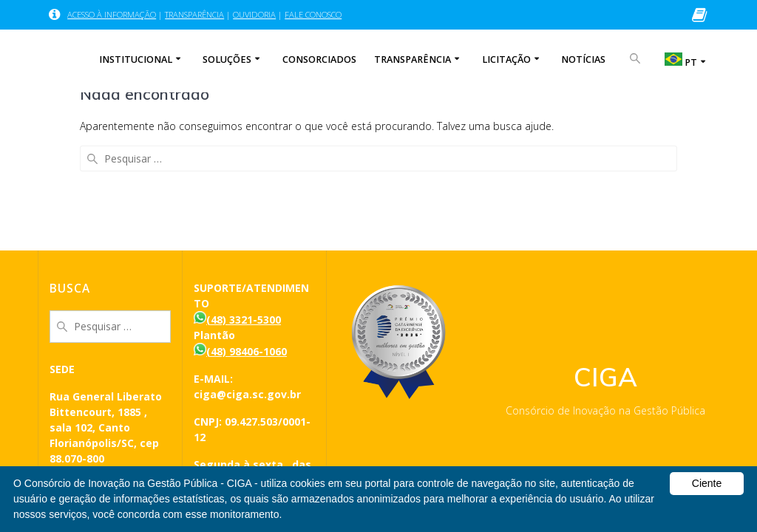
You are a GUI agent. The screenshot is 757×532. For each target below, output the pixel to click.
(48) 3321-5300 (244, 320)
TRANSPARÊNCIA (194, 14)
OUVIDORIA (254, 14)
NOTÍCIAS (583, 59)
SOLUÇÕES (227, 59)
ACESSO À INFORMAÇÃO (112, 14)
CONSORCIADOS (319, 59)
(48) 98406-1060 (247, 351)
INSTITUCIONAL (136, 59)
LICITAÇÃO (506, 59)
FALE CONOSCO (313, 14)
